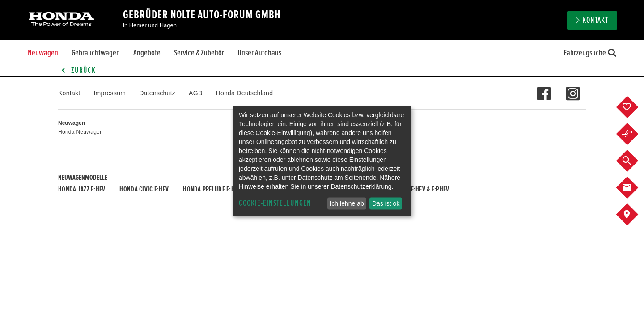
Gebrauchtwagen (96, 53)
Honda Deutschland (245, 93)
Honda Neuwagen (80, 132)
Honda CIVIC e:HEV (144, 189)
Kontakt (595, 20)
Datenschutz (157, 93)
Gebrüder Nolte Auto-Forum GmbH (202, 15)
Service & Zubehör (199, 53)
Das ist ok (386, 203)
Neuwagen (43, 53)
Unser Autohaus (259, 53)
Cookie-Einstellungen (275, 203)
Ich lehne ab (347, 203)
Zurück (77, 70)
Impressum (110, 93)
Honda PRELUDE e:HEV (212, 189)
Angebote (147, 53)
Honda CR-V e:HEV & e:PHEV (414, 189)
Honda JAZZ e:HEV (82, 189)
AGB (195, 93)
